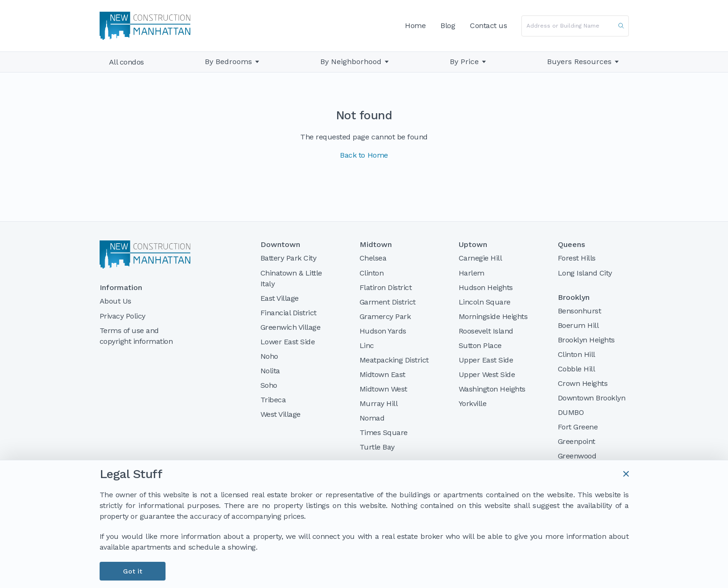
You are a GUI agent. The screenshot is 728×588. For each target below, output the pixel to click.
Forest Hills (577, 258)
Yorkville (473, 403)
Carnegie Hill (480, 258)
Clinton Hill (577, 354)
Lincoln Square (485, 302)
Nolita (270, 371)
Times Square (384, 432)
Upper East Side (486, 360)
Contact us (488, 25)
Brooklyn (574, 298)
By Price (464, 62)
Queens (571, 245)
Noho (269, 356)
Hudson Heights (486, 287)
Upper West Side (487, 374)
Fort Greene (578, 427)
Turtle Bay (377, 447)
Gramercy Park (385, 316)
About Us (115, 301)
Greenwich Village (291, 327)
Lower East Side (288, 342)
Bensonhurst (580, 311)
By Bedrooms (228, 62)
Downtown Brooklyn (592, 398)
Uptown (473, 245)
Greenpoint (577, 441)
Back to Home (364, 155)
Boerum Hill (578, 325)
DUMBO (571, 412)
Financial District (288, 313)
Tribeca (273, 400)
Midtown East (382, 374)
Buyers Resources (583, 62)
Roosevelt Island (486, 331)
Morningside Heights (493, 316)
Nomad (372, 418)
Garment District (388, 302)
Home (415, 25)
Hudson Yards (383, 331)
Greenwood (577, 456)
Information (121, 288)
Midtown (376, 245)
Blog (448, 25)
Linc (367, 345)
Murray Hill (379, 403)
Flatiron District (386, 287)
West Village (281, 414)
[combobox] (575, 26)
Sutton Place (480, 345)
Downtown (280, 245)
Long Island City (585, 273)
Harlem (472, 273)
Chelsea (373, 258)
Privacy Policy (123, 316)
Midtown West (383, 389)
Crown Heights (583, 383)
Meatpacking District (394, 360)
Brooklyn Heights (586, 340)
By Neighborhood (351, 62)
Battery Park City (288, 258)
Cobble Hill (577, 369)
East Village (280, 298)
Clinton (372, 273)
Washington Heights (492, 389)
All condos (126, 62)
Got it (133, 571)
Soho (269, 385)
